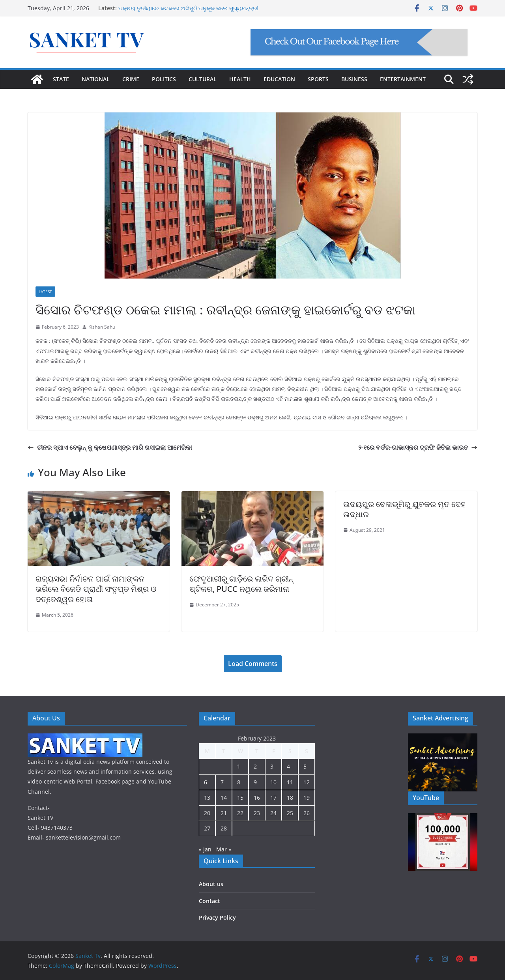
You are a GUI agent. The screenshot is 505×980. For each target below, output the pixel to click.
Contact (209, 901)
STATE (61, 79)
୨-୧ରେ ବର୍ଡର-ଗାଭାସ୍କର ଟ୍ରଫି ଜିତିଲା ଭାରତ (418, 447)
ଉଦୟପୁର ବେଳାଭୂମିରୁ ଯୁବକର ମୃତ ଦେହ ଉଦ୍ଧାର (404, 509)
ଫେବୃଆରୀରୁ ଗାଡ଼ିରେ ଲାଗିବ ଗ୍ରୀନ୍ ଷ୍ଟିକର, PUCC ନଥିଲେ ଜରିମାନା (241, 584)
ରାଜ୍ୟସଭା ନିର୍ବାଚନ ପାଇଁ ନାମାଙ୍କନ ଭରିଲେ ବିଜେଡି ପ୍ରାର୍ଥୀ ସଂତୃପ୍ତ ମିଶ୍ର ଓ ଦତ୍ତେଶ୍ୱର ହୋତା (96, 589)
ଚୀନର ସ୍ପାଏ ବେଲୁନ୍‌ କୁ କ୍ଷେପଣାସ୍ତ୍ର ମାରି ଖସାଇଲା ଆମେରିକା (110, 447)
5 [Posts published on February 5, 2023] (305, 766)
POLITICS (164, 79)
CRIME (131, 79)
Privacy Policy (217, 917)
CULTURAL (203, 79)
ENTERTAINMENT (403, 79)
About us (211, 884)
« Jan (205, 849)
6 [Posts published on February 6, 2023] (206, 782)
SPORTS (318, 79)
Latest (45, 292)
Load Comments (253, 664)
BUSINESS (354, 79)
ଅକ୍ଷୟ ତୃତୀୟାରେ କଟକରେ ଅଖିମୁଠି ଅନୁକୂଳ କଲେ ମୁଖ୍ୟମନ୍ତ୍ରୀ (188, 8)
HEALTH (240, 79)
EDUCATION (279, 79)
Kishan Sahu (102, 327)
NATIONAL (96, 79)
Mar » (224, 849)
